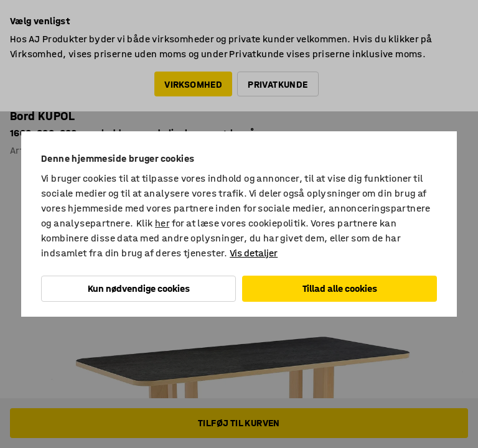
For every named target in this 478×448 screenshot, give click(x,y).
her (162, 223)
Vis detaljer (254, 253)
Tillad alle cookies (340, 288)
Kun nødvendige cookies (139, 288)
